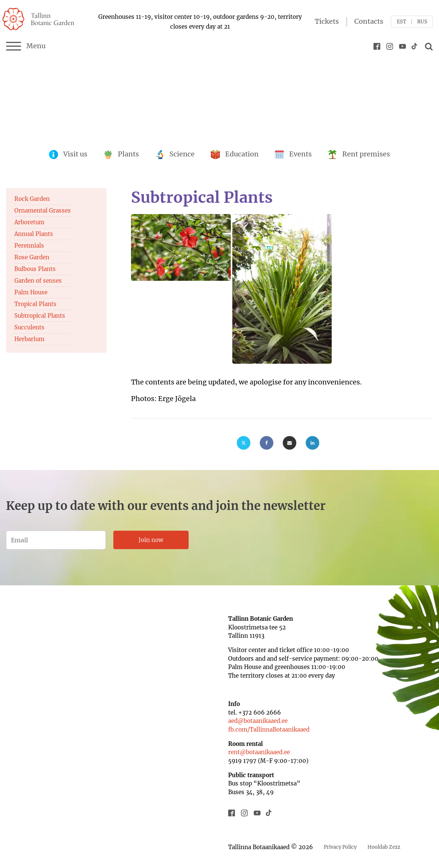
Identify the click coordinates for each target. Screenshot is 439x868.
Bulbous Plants (35, 269)
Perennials (29, 246)
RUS (422, 22)
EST (402, 22)
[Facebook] (267, 443)
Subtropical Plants (40, 316)
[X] (244, 443)
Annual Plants (34, 234)
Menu (26, 46)
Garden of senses (38, 281)
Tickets (327, 21)
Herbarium (29, 339)
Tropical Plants (35, 304)
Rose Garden (32, 257)
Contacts (369, 21)
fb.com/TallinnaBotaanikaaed (269, 729)
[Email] (290, 443)
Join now (151, 540)
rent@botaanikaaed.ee (259, 752)
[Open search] (428, 46)
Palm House (31, 292)
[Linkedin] (312, 443)
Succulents (29, 327)
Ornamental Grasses (43, 210)
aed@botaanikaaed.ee (258, 721)
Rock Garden (32, 199)
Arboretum (29, 222)
